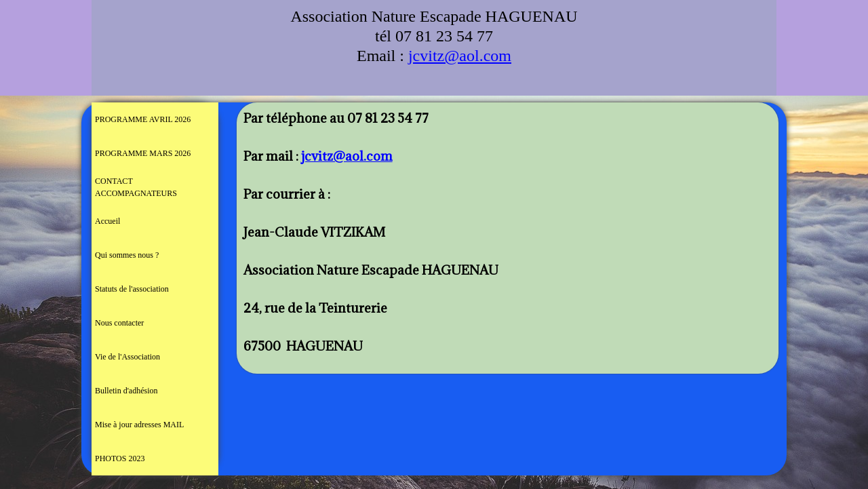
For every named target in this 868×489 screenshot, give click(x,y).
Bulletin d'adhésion (126, 391)
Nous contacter (119, 323)
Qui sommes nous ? (127, 255)
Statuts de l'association (132, 289)
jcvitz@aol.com (460, 56)
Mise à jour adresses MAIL (139, 425)
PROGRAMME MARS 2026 (143, 153)
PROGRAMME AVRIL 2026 (143, 119)
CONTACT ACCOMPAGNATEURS (136, 187)
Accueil (107, 221)
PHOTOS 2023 (120, 458)
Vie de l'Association (127, 357)
